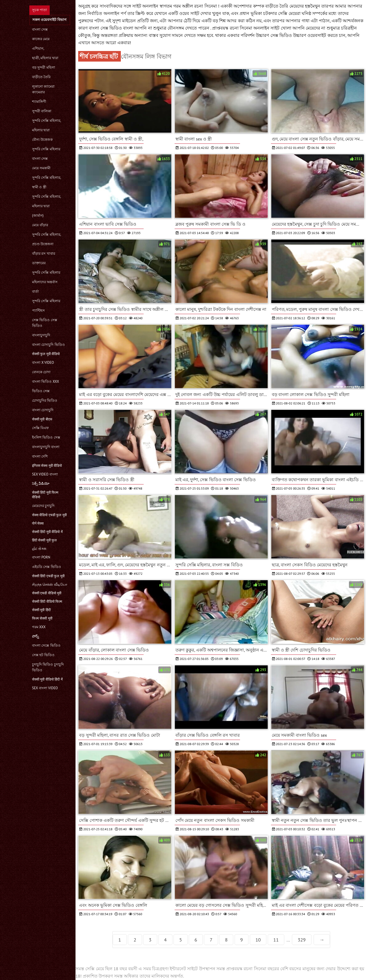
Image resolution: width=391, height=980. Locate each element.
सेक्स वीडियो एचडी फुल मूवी (49, 515)
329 (302, 940)
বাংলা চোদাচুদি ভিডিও (48, 345)
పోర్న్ (36, 636)
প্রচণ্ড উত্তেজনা (43, 244)
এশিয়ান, (38, 48)
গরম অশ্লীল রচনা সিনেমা (196, 6)
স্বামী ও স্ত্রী (39, 187)
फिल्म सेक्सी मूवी (42, 618)
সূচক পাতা (40, 10)
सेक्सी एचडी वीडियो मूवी (47, 593)
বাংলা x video (43, 363)
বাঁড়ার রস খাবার (44, 253)
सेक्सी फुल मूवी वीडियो (46, 354)
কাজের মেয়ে (41, 39)
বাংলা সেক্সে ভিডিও (46, 645)
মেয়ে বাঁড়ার (40, 225)
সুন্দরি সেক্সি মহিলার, (47, 121)
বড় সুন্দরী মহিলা (44, 67)
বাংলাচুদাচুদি (41, 335)
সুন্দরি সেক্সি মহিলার (46, 149)
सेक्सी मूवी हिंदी (41, 610)
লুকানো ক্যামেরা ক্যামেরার (43, 89)
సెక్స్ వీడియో (41, 483)
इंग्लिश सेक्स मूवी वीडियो (47, 466)
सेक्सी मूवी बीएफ (42, 419)
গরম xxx (39, 627)
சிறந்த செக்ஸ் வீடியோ (50, 584)
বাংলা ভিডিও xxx (45, 382)
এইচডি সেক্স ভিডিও (47, 567)
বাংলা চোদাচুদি (43, 410)
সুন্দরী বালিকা (42, 111)
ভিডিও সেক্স (41, 391)
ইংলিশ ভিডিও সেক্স (46, 437)
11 (276, 940)
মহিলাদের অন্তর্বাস (45, 282)
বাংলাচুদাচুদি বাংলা (46, 447)
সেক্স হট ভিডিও (43, 655)
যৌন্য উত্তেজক (42, 140)
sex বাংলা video (45, 688)
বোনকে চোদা (41, 372)
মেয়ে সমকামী (41, 168)
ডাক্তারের (39, 263)
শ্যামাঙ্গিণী (39, 102)
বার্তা (35, 291)
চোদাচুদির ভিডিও (45, 400)
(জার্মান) (38, 216)
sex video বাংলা (45, 474)
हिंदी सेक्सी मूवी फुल (44, 540)
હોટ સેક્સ (39, 549)
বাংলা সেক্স (40, 29)
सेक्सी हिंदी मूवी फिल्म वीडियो (45, 495)
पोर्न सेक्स (38, 523)
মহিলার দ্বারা (41, 130)
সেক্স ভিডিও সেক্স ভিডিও (45, 323)
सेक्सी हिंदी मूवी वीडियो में (47, 532)
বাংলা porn (41, 557)
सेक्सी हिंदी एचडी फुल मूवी (48, 576)
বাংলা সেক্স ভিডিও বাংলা (112, 28)
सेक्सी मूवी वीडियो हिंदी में (47, 679)
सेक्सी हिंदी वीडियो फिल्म (47, 601)
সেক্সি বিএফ (40, 428)
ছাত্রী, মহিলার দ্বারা (45, 58)
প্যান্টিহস (38, 310)
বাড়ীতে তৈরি (41, 77)
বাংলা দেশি (40, 456)
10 (258, 940)
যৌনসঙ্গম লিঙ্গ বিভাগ (146, 56)
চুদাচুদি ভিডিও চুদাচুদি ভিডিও (48, 667)
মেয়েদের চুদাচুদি (43, 506)
